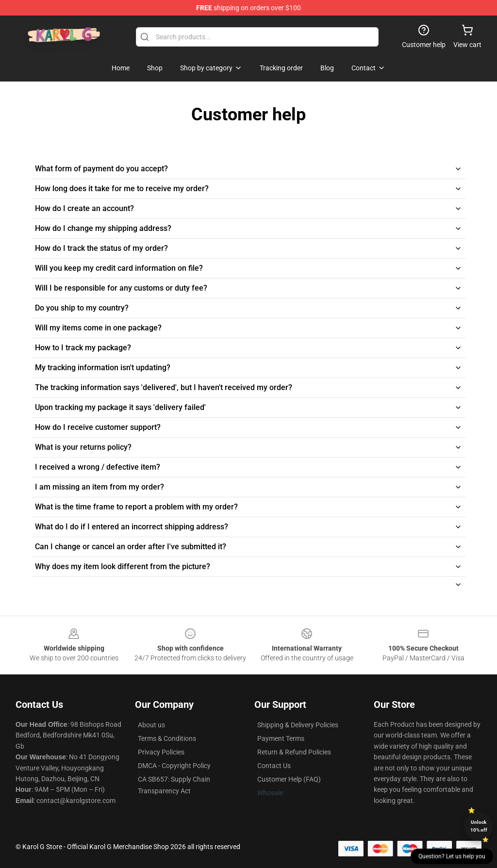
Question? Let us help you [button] (452, 856)
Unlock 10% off (479, 826)
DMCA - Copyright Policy (174, 766)
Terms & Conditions (167, 738)
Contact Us (274, 766)
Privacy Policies (161, 752)
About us (151, 725)
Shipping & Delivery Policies (298, 725)
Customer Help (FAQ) (289, 779)
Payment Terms (281, 738)
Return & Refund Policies (294, 752)
